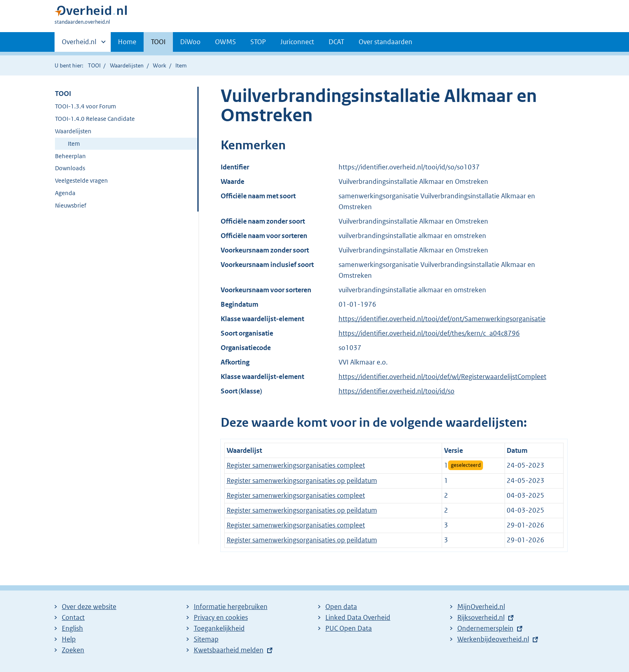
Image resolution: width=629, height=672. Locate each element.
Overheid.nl (79, 44)
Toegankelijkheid (219, 628)
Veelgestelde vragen (81, 180)
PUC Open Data (349, 628)
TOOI (158, 42)
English (72, 628)
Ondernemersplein (485, 628)
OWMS (225, 42)
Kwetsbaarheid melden (229, 650)
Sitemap (206, 639)
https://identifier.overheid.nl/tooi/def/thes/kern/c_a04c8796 (429, 333)
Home (127, 42)
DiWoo (190, 42)
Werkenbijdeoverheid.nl (493, 639)
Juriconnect (297, 42)
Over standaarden (386, 42)
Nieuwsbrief (71, 205)
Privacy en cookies (221, 617)
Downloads (70, 168)
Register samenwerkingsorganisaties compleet (296, 465)
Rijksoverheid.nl (481, 617)
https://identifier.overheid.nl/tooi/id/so (397, 391)
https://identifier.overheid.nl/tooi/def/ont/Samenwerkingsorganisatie (442, 319)
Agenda (65, 193)
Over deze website (89, 607)
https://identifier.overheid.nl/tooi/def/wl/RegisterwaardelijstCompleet (442, 377)
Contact (73, 617)
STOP (258, 42)
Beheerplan (70, 156)
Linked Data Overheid (358, 617)
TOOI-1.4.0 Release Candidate (95, 119)
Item (74, 144)
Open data (341, 607)
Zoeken (73, 650)
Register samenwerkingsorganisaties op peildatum (302, 481)
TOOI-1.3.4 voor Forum (85, 106)
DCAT (336, 42)
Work (159, 65)
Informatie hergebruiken (231, 607)
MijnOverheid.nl (481, 607)
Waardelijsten (127, 65)
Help (69, 639)
